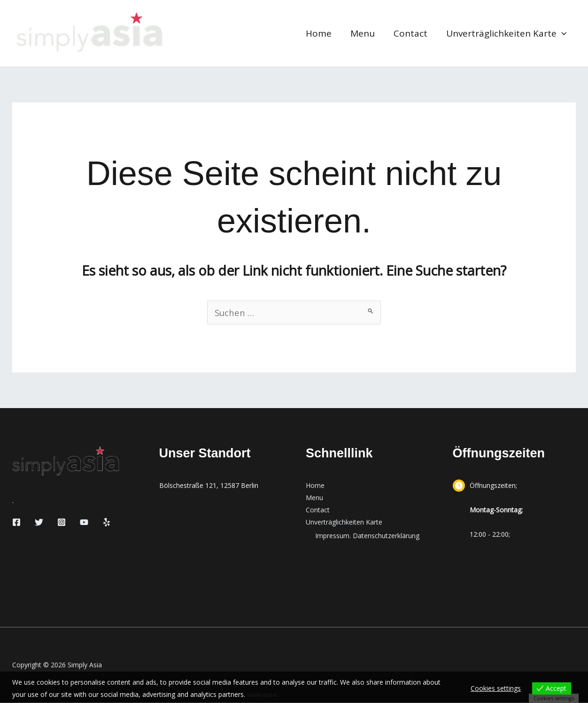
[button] (562, 33)
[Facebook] (16, 523)
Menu (365, 33)
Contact (412, 33)
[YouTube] (84, 523)
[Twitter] (39, 523)
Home (322, 33)
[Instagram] (62, 523)
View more (263, 694)
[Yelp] (107, 523)
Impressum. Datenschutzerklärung (367, 536)
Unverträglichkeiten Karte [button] (507, 33)
